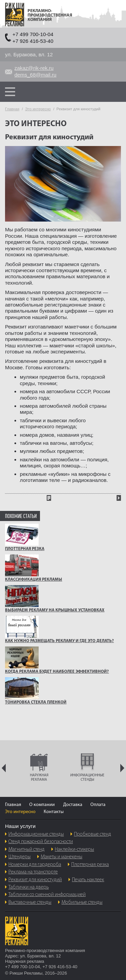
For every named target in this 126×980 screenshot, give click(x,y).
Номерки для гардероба (35, 865)
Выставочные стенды (30, 902)
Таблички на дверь (29, 887)
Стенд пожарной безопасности (41, 842)
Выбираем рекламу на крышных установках (55, 610)
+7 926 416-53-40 (33, 41)
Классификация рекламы (34, 580)
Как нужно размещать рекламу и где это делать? (59, 641)
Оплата (98, 805)
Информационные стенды (36, 834)
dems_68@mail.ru (35, 75)
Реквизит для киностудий (35, 880)
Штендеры (19, 857)
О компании (42, 805)
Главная (13, 805)
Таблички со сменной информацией (47, 895)
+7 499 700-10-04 (33, 34)
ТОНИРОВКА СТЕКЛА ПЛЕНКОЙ (36, 702)
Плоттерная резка (90, 865)
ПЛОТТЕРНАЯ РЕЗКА (25, 549)
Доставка (73, 805)
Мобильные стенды (82, 902)
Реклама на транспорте (33, 872)
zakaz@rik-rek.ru (34, 68)
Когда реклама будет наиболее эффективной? (57, 672)
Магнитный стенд (27, 849)
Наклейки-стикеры (74, 849)
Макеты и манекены (61, 857)
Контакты (54, 812)
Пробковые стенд (93, 834)
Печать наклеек (88, 880)
